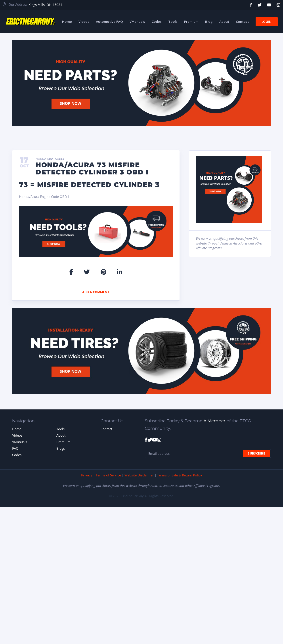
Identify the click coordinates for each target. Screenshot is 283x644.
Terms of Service (108, 475)
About (61, 435)
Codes (17, 455)
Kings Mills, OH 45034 (45, 5)
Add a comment (96, 292)
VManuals (20, 442)
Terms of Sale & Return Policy (180, 475)
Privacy (87, 475)
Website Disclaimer (139, 475)
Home (17, 429)
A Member (214, 421)
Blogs (61, 448)
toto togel (280, 2)
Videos (17, 435)
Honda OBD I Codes (50, 159)
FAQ (15, 448)
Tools (60, 429)
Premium (63, 442)
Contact (106, 429)
